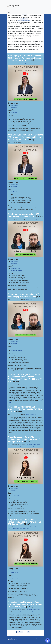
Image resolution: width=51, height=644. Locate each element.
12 (28, 632)
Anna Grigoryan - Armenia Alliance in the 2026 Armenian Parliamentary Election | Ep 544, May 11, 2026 (25, 58)
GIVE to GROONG (15, 106)
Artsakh (34, 444)
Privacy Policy (37, 638)
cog (25, 63)
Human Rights (19, 446)
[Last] (33, 633)
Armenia (27, 219)
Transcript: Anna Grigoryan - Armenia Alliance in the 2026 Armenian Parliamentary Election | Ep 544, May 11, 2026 (25, 378)
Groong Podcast (13, 6)
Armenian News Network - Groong (24, 638)
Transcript (27, 384)
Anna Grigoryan (14, 113)
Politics (30, 219)
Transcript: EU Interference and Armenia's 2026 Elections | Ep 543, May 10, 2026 (25, 409)
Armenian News (26, 446)
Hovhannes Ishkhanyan (16, 270)
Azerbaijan (14, 446)
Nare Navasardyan (15, 269)
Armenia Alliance (24, 19)
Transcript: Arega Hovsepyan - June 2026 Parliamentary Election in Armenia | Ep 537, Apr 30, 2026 (26, 604)
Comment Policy (12, 640)
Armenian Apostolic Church (24, 21)
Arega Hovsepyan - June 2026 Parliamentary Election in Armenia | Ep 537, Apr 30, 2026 (24, 439)
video (38, 219)
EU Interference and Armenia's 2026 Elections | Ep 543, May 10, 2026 (23, 215)
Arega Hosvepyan (15, 496)
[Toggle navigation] (9, 12)
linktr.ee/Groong (15, 107)
